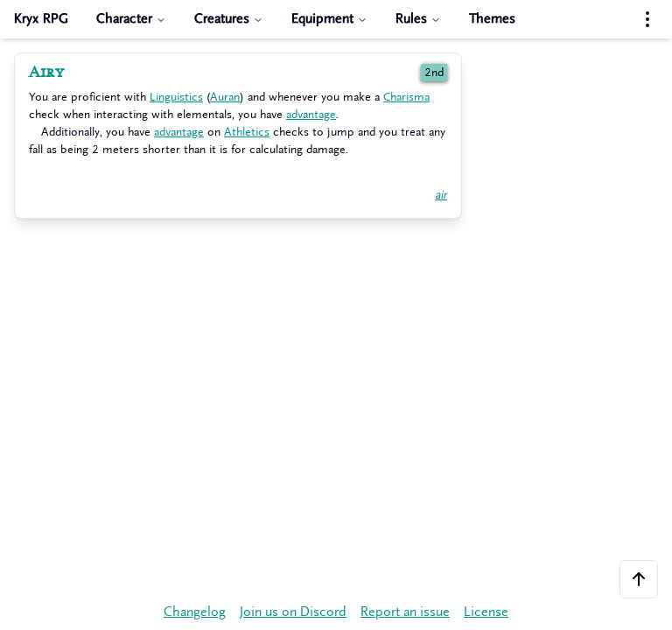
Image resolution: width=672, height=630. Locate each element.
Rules (418, 19)
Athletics (247, 132)
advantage (311, 114)
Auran (225, 97)
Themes (492, 19)
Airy (46, 73)
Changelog (195, 612)
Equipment (329, 19)
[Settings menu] (647, 19)
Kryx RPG (41, 19)
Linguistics (176, 97)
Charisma (406, 97)
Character (131, 19)
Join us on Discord (293, 612)
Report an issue (405, 612)
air (441, 195)
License (486, 612)
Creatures (229, 19)
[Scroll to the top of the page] (639, 579)
